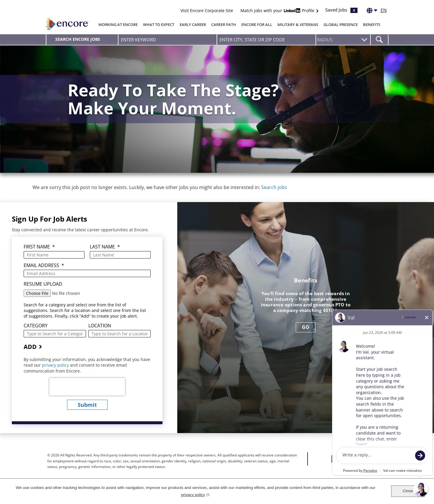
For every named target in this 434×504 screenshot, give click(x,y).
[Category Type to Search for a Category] (55, 334)
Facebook (335, 459)
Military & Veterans (298, 25)
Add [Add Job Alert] (30, 347)
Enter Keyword (121, 37)
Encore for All (257, 25)
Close (408, 491)
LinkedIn (357, 459)
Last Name (105, 247)
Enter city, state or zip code (220, 37)
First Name (39, 247)
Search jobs (274, 187)
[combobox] (266, 40)
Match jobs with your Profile (278, 10)
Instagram (368, 459)
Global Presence (341, 25)
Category (36, 326)
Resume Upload (43, 284)
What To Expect (159, 25)
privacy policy (56, 365)
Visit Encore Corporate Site (207, 10)
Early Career (193, 25)
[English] (377, 12)
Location (100, 326)
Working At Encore (118, 25)
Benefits (372, 25)
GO (306, 327)
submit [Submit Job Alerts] (87, 405)
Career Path (224, 25)
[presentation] (87, 387)
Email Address (44, 265)
